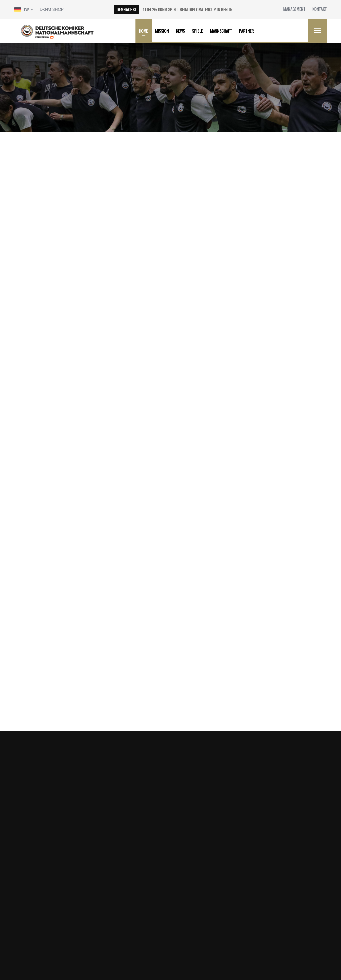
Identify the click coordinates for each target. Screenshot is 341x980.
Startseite (25, 868)
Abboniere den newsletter (203, 784)
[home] (61, 31)
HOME (144, 31)
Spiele (197, 31)
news (164, 98)
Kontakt (22, 919)
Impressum (26, 878)
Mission (162, 31)
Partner (246, 31)
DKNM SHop (52, 9)
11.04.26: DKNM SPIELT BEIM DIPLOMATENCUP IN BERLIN (188, 9)
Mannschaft (221, 31)
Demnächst (127, 9)
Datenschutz (27, 888)
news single (189, 98)
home (145, 98)
